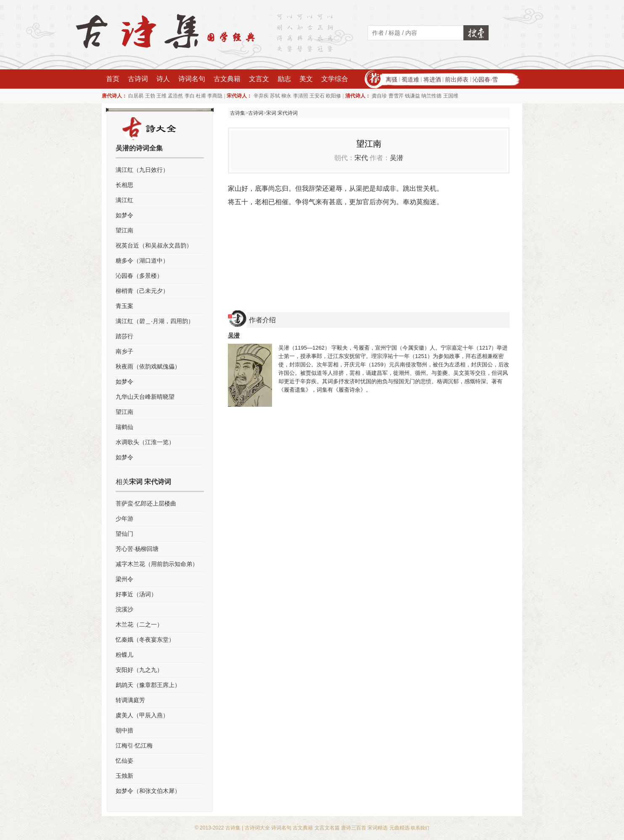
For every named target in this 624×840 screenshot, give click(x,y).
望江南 (124, 230)
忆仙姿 (124, 761)
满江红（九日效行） (142, 170)
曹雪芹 (396, 96)
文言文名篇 (327, 828)
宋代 (361, 158)
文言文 (259, 79)
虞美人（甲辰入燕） (142, 715)
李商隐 (215, 96)
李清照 (301, 96)
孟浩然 (175, 96)
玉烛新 (124, 776)
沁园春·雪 (485, 79)
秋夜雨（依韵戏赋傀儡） (148, 366)
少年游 (124, 519)
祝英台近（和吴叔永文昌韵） (154, 245)
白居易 (136, 96)
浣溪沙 (124, 609)
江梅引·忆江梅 (134, 745)
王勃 (150, 96)
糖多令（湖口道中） (142, 261)
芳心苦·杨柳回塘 (137, 549)
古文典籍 (227, 79)
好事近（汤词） (136, 594)
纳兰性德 (431, 96)
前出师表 (457, 79)
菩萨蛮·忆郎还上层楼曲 (146, 503)
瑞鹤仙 (124, 427)
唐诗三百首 (354, 828)
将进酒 (432, 79)
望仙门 (124, 534)
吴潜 (397, 158)
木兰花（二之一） (139, 624)
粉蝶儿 (124, 655)
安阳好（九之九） (139, 670)
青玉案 (124, 306)
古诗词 (138, 79)
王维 (161, 96)
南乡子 (124, 351)
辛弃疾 (261, 96)
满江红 (124, 200)
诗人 (163, 79)
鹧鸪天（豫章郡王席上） (148, 685)
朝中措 (124, 730)
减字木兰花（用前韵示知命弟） (157, 564)
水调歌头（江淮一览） (145, 442)
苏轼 (275, 96)
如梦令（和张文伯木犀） (148, 791)
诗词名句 (192, 79)
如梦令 (124, 215)
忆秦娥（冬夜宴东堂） (145, 640)
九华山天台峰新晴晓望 (145, 397)
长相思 (124, 185)
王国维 (451, 96)
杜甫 (201, 96)
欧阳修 (333, 96)
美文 (306, 79)
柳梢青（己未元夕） (142, 291)
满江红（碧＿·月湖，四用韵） (155, 321)
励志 (284, 79)
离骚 (391, 79)
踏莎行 (124, 336)
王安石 (317, 96)
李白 (190, 96)
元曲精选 (399, 828)
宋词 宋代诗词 (282, 113)
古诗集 (238, 113)
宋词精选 (378, 828)
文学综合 (335, 79)
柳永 (286, 96)
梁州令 (124, 579)
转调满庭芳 (130, 700)
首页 (113, 79)
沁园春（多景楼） (139, 276)
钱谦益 (412, 96)
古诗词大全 (257, 828)
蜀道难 (410, 79)
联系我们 (420, 828)
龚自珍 (379, 96)
